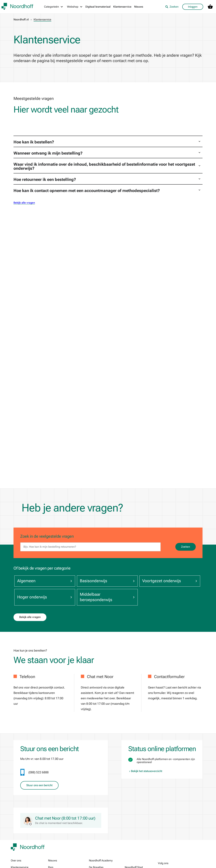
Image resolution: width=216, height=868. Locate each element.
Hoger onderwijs (44, 597)
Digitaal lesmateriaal (98, 7)
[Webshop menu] (75, 7)
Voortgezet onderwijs (165, 581)
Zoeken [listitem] (172, 7)
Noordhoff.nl (21, 19)
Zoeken (186, 547)
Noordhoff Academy (101, 860)
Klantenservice (122, 7)
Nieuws (139, 7)
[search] (90, 547)
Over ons (16, 860)
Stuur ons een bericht (39, 785)
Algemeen (44, 581)
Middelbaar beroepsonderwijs (105, 597)
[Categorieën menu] (54, 7)
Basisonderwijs (105, 581)
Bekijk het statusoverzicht (145, 771)
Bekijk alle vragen (24, 203)
